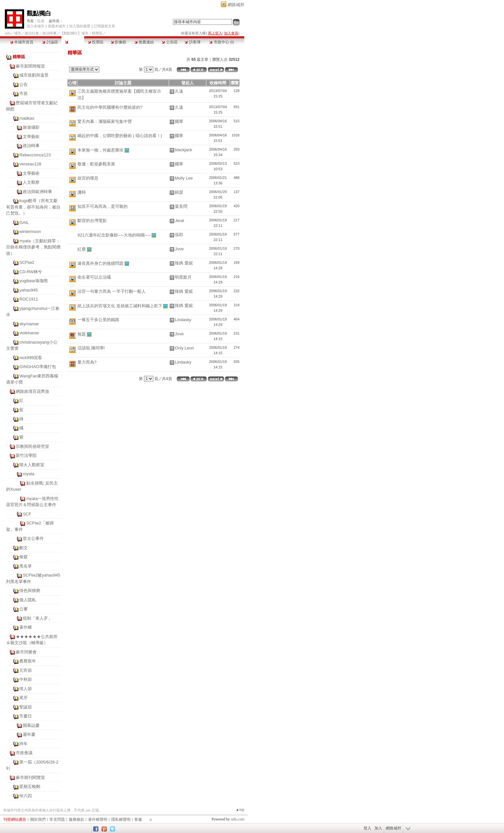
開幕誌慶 (31, 725)
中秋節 (26, 679)
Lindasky (183, 320)
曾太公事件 (33, 538)
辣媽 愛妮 (184, 263)
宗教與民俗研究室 (32, 446)
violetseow (29, 333)
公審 (23, 609)
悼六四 (26, 796)
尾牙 (23, 698)
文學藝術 (31, 137)
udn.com (238, 819)
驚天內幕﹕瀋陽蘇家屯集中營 (105, 121)
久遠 (179, 91)
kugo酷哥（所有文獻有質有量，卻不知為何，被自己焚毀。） (33, 207)
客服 (138, 819)
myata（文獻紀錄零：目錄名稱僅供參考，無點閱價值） (33, 247)
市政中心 (222, 42)
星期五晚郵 (30, 787)
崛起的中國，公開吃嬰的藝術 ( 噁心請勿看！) (120, 136)
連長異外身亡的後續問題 (100, 263)
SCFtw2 (27, 262)
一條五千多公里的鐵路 (98, 320)
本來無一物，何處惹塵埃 (100, 150)
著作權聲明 (98, 819)
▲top (240, 810)
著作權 (26, 627)
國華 (179, 121)
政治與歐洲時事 (37, 192)
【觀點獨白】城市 (74, 33)
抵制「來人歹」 (37, 618)
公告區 (170, 42)
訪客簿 (192, 42)
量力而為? (87, 362)
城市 (18, 33)
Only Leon (184, 348)
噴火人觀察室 (32, 465)
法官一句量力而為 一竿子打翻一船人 (112, 291)
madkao (27, 118)
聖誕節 (26, 707)
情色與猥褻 (30, 591)
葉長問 (181, 206)
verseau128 (30, 164)
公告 (23, 84)
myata (28, 474)
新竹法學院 (26, 455)
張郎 (179, 235)
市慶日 (26, 716)
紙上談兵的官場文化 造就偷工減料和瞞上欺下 (120, 306)
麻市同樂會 (26, 652)
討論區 (50, 42)
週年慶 (29, 734)
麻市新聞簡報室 (30, 66)
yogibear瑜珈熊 (34, 281)
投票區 (96, 42)
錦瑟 (179, 192)
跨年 (23, 744)
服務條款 (76, 819)
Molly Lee (184, 178)
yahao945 (28, 290)
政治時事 (50, 33)
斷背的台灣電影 (92, 221)
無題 (82, 334)
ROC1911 (29, 299)
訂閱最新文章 (104, 26)
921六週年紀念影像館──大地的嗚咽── (114, 235)
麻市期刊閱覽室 (30, 777)
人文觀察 (31, 182)
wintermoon (30, 231)
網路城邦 (236, 5)
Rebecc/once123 (35, 155)
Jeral (179, 221)
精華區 (73, 42)
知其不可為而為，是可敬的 (103, 206)
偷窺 (23, 557)
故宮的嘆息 (88, 178)
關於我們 (38, 819)
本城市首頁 (22, 42)
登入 (367, 828)
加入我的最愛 (80, 26)
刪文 (23, 548)
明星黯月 (183, 277)
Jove (179, 249)
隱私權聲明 (121, 819)
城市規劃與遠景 (34, 75)
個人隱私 (28, 600)
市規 (23, 93)
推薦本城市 (57, 26)
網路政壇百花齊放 (32, 391)
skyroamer (29, 324)
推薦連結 (144, 42)
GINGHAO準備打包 (37, 367)
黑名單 (26, 566)
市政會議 (24, 753)
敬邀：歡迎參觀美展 (96, 164)
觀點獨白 (39, 13)
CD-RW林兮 (31, 272)
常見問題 (57, 819)
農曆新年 (28, 661)
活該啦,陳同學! (91, 348)
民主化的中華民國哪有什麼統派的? (110, 107)
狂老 (41, 21)
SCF (27, 514)
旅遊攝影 (31, 127)
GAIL (24, 222)
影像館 (118, 42)
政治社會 (32, 33)
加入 (378, 828)
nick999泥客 (31, 358)
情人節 (26, 689)
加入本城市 (36, 26)
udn (8, 33)
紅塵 (82, 249)
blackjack (183, 150)
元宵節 (26, 670)
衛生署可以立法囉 (94, 277)
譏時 (82, 192)
